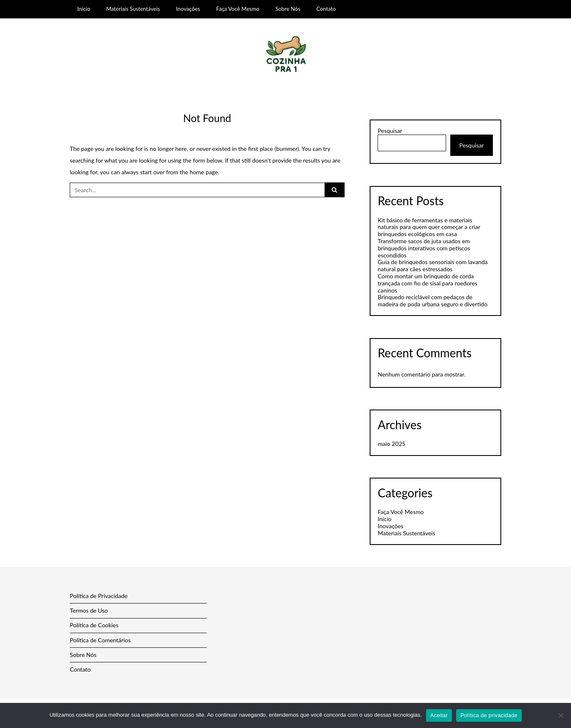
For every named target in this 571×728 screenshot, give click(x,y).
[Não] (561, 715)
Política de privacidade (489, 715)
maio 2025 (391, 444)
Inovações (188, 9)
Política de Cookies (94, 625)
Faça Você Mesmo (238, 9)
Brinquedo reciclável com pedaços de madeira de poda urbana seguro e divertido (433, 300)
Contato (326, 9)
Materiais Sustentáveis (133, 9)
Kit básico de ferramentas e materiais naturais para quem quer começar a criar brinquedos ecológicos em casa (429, 227)
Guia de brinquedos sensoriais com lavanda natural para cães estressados (433, 265)
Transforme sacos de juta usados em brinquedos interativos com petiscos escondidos (424, 248)
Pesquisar (390, 131)
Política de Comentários (100, 640)
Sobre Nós (288, 9)
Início (84, 9)
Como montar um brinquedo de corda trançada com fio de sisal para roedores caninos (428, 283)
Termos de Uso (89, 610)
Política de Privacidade (99, 596)
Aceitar (439, 715)
